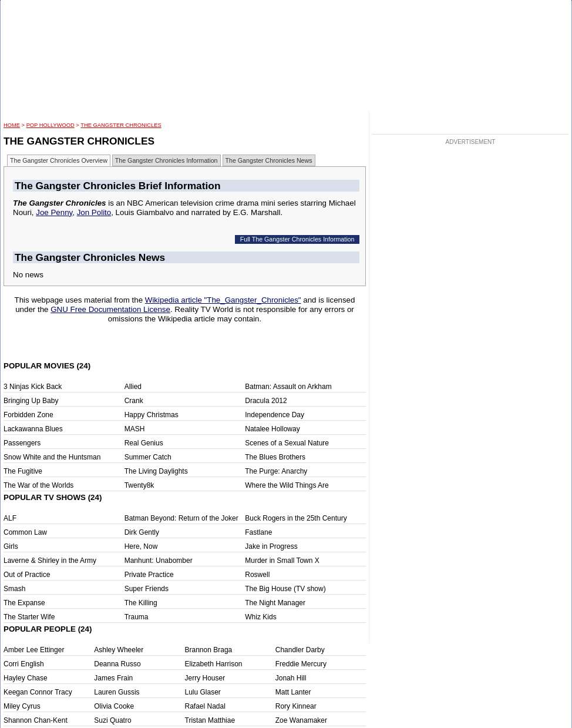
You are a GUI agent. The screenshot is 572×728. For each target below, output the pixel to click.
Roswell (257, 575)
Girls (11, 546)
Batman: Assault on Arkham (288, 387)
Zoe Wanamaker (301, 720)
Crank (134, 401)
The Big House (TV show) (285, 589)
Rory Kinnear (296, 706)
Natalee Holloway (272, 429)
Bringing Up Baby (31, 401)
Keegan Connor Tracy (38, 692)
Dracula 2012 (266, 401)
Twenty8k (139, 485)
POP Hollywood (51, 125)
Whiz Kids (260, 617)
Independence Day (275, 415)
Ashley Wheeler (119, 650)
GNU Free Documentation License (110, 309)
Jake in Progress (271, 546)
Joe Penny (54, 212)
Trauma (137, 617)
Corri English (24, 664)
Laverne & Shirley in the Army (50, 561)
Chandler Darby (300, 650)
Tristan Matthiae (210, 720)
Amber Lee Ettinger (34, 650)
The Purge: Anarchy (276, 471)
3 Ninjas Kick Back (33, 387)
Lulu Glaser (203, 692)
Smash (14, 589)
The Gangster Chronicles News (269, 160)
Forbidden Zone (28, 415)
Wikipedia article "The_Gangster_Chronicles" (223, 300)
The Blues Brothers (275, 457)
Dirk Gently (142, 532)
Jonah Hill (291, 678)
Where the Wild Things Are (287, 485)
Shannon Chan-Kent (36, 720)
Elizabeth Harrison (214, 664)
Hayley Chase (26, 678)
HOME (12, 125)
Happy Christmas (152, 415)
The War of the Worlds (38, 485)
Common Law (25, 532)
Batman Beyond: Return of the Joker (181, 518)
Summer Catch (148, 457)
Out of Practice (27, 575)
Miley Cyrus (22, 706)
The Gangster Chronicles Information (166, 160)
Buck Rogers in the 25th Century (296, 518)
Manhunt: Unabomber (159, 561)
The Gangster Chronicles (121, 125)
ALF (10, 518)
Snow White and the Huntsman (52, 457)
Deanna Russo (117, 664)
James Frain (113, 678)
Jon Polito (94, 212)
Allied (133, 387)
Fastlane (258, 532)
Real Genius (144, 443)
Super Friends (147, 589)
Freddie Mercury (301, 664)
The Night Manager (275, 603)
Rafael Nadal (205, 706)
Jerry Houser (205, 678)
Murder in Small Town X (282, 561)
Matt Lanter (293, 692)
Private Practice (149, 575)
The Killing (141, 603)
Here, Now (141, 546)
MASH (135, 429)
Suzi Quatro (112, 720)
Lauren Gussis (117, 692)
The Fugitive (23, 471)
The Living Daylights (156, 471)
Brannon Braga (209, 650)
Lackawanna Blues (33, 429)
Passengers (22, 443)
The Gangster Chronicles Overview (59, 160)
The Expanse (24, 603)
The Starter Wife (29, 617)
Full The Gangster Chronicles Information (297, 239)
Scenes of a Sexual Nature (287, 443)
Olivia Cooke (114, 706)
